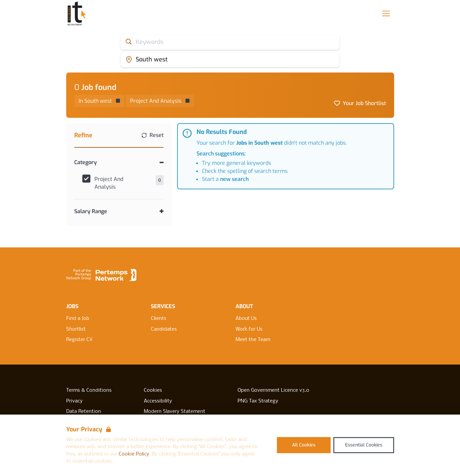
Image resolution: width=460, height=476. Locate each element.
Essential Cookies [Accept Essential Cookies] (364, 445)
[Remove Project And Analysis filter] (160, 101)
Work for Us (249, 329)
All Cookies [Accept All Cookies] (304, 445)
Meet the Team (253, 340)
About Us (246, 319)
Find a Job (78, 319)
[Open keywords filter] (230, 42)
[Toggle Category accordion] (119, 162)
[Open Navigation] (386, 13)
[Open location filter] (230, 60)
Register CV (79, 340)
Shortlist (76, 329)
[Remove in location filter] (99, 101)
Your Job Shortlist (364, 103)
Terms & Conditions (89, 390)
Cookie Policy (134, 454)
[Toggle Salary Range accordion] (119, 211)
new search (234, 179)
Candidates (164, 329)
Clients (159, 319)
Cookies (153, 390)
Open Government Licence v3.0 (273, 390)
